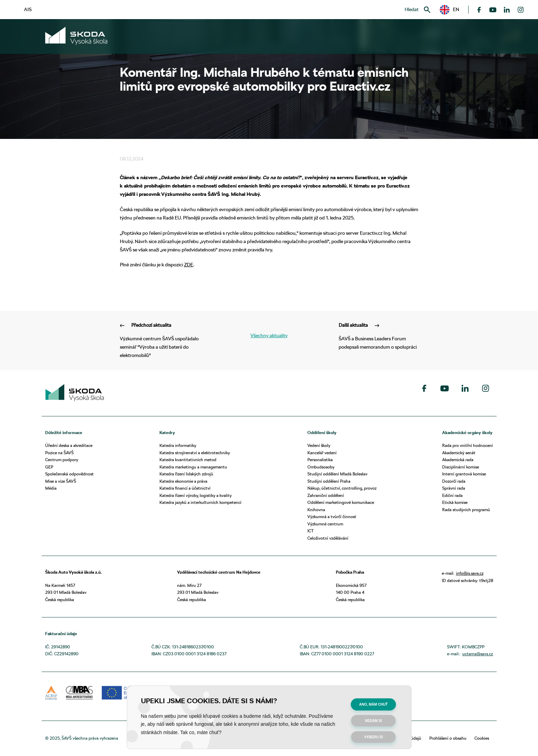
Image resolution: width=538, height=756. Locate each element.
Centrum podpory (62, 460)
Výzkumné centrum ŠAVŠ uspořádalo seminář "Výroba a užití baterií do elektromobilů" (160, 340)
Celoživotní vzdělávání (328, 538)
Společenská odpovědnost (69, 474)
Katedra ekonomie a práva (183, 481)
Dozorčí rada (454, 481)
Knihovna (316, 510)
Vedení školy (319, 445)
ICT (311, 531)
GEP (49, 467)
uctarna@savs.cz (478, 654)
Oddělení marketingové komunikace (341, 502)
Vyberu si (373, 737)
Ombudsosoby (321, 467)
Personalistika (320, 460)
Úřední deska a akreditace (69, 445)
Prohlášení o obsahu (448, 738)
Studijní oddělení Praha (329, 481)
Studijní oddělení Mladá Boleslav (337, 474)
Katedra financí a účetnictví (185, 488)
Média (51, 488)
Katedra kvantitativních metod (188, 460)
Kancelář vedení (322, 453)
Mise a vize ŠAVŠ (61, 481)
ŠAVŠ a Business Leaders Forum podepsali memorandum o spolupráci (379, 336)
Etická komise (455, 502)
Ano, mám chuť (373, 704)
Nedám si (374, 721)
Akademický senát (459, 453)
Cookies (482, 738)
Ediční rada (452, 495)
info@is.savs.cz (470, 573)
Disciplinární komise (461, 467)
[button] (449, 10)
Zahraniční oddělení (326, 495)
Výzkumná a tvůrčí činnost (332, 517)
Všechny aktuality (269, 335)
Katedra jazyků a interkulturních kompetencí (200, 502)
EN (449, 10)
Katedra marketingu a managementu (193, 467)
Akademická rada (458, 460)
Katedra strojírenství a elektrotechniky (195, 453)
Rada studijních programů (466, 510)
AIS (28, 9)
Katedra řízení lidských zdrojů (186, 474)
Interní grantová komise (464, 474)
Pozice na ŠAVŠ (59, 453)
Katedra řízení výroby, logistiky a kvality (196, 495)
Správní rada (454, 488)
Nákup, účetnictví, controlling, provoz (342, 488)
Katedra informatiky (178, 445)
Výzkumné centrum (325, 524)
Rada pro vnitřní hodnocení (467, 445)
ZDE (189, 265)
